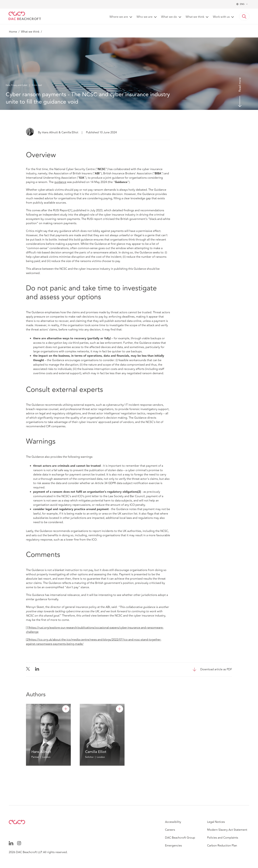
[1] (71, 210)
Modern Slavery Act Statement (227, 830)
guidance (60, 182)
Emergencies (173, 846)
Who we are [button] (144, 17)
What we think (30, 32)
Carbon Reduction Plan (222, 846)
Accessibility (173, 822)
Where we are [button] (119, 17)
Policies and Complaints (223, 838)
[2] (28, 640)
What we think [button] (195, 17)
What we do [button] (169, 17)
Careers (170, 830)
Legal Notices (216, 822)
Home (13, 32)
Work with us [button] (221, 17)
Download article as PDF (216, 669)
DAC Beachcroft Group (180, 838)
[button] (244, 16)
